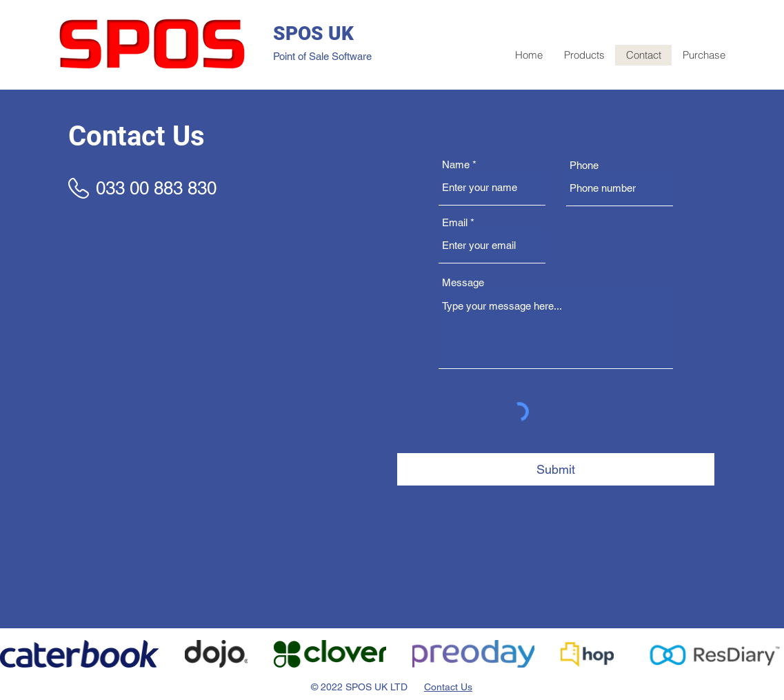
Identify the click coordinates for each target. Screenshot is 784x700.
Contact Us (448, 687)
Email (455, 222)
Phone (584, 165)
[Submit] (556, 469)
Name (456, 164)
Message (463, 282)
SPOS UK (313, 33)
